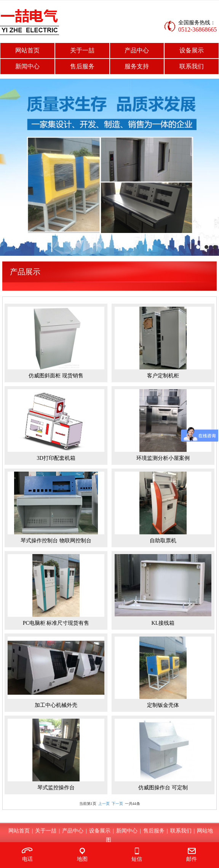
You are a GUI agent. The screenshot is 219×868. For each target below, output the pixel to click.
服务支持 (137, 66)
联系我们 (192, 66)
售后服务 (82, 66)
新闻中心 (27, 66)
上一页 (104, 804)
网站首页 (27, 50)
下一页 (117, 804)
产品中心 (137, 50)
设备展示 (192, 50)
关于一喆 (82, 50)
